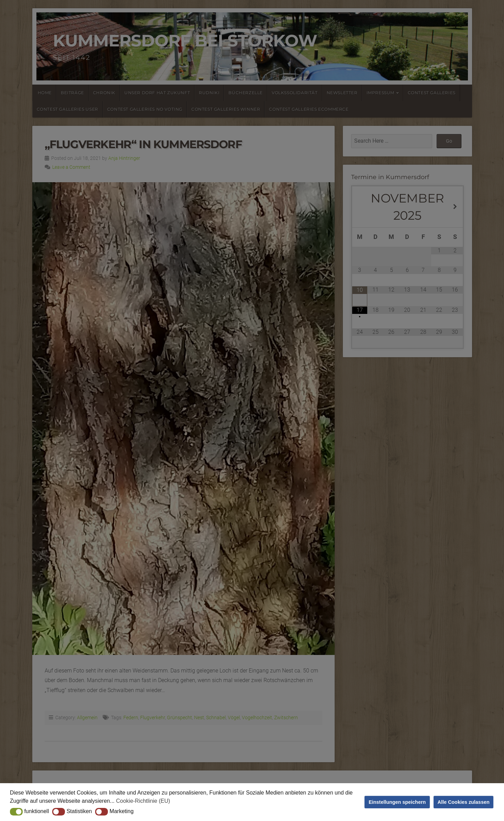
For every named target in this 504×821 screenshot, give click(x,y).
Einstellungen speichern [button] (397, 802)
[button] (16, 812)
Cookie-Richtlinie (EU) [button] (143, 801)
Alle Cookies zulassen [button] (464, 802)
